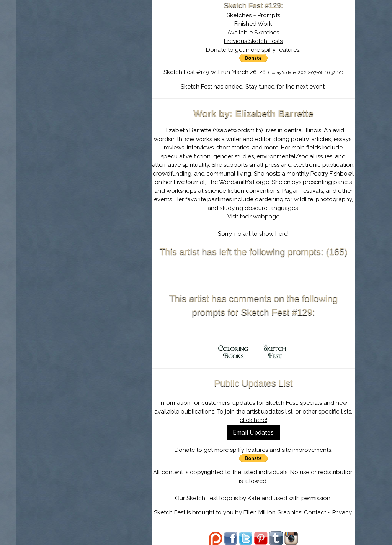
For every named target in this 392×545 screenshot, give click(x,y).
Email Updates (253, 432)
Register (111, 90)
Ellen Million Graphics (272, 512)
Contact (315, 512)
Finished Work (253, 24)
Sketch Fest (281, 403)
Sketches (239, 15)
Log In (76, 90)
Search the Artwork (95, 78)
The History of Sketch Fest (95, 67)
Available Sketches (253, 33)
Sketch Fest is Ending (95, 43)
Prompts (269, 15)
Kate (254, 498)
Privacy (342, 512)
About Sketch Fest (95, 55)
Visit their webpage (253, 217)
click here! (253, 420)
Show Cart (83, 100)
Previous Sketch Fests (253, 41)
